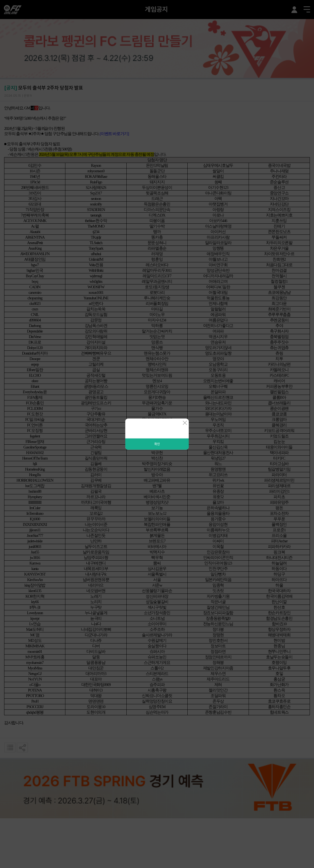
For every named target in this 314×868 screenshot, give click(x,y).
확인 (157, 444)
